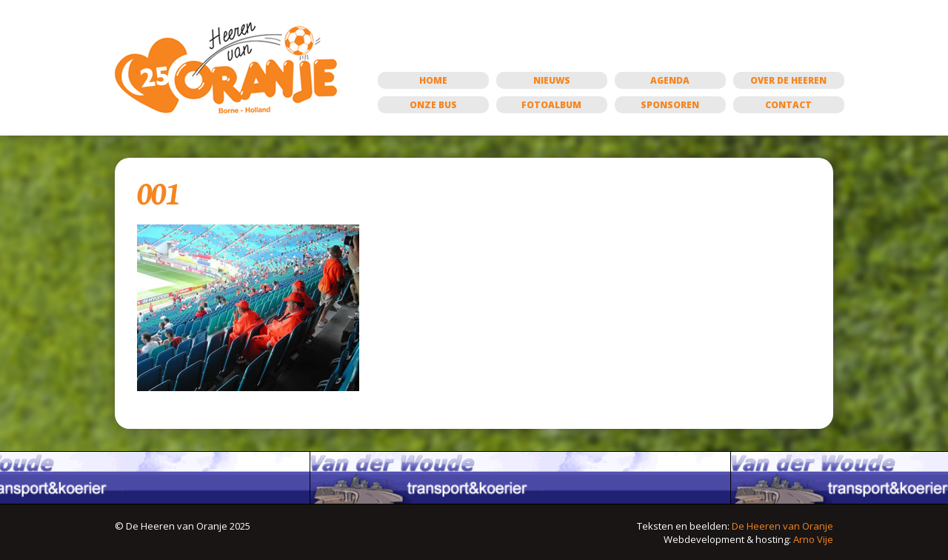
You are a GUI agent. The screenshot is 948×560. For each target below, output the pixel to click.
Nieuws (552, 80)
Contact (788, 105)
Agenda (670, 80)
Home (433, 80)
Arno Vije (813, 539)
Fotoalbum (551, 105)
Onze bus (433, 105)
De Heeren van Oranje (782, 526)
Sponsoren (670, 105)
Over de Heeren (788, 80)
